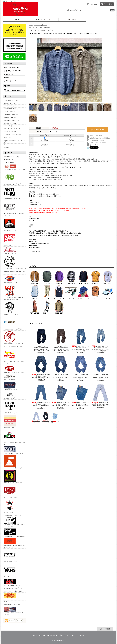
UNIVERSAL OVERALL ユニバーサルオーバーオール (15, 543)
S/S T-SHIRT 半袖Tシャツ (12, 120)
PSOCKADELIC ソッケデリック (13, 477)
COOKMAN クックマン (11, 251)
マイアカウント (94, 4)
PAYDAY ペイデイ (10, 422)
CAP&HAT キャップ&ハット (13, 134)
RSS (12, 621)
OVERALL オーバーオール (12, 129)
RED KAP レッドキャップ (11, 491)
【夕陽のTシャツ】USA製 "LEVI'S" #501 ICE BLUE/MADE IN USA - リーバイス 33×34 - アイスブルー (101, 340)
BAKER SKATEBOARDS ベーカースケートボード (15, 209)
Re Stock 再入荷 (8, 160)
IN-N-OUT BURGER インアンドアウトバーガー (15, 356)
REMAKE (7, 602)
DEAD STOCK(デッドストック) (13, 591)
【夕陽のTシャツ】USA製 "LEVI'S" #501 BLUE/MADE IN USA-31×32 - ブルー (81, 396)
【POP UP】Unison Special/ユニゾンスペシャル (15, 611)
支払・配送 (42, 635)
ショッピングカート (107, 4)
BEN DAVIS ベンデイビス (11, 224)
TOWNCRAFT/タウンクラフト (13, 515)
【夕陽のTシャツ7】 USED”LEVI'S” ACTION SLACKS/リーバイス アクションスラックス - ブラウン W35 (61, 340)
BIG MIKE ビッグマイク (11, 239)
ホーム (17, 19)
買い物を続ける (94, 145)
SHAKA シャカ (10, 506)
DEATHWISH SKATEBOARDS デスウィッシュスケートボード (15, 292)
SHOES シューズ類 (10, 132)
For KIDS (6, 148)
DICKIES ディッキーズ (10, 279)
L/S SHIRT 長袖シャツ (10, 112)
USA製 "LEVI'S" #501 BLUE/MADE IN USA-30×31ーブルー (55, 417)
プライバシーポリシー (71, 635)
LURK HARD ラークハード (12, 407)
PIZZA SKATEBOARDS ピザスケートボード (14, 437)
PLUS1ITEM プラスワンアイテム (13, 605)
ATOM (19, 621)
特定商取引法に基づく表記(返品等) (100, 138)
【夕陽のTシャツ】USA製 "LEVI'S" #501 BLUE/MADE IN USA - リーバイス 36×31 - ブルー (81, 368)
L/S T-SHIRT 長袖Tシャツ (12, 114)
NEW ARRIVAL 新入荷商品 (12, 157)
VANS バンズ (10, 570)
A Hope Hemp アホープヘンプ (12, 178)
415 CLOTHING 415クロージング (13, 582)
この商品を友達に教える (97, 140)
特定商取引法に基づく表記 (55, 635)
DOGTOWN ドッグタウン (11, 308)
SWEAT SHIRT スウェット (12, 106)
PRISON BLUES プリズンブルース (14, 450)
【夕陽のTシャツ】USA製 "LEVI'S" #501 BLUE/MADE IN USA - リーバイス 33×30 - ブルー (101, 368)
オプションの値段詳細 (96, 136)
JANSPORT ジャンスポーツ (12, 386)
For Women (7, 145)
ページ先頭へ (105, 629)
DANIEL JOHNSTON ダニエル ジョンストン (15, 272)
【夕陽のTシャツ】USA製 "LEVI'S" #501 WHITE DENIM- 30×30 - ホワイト (36, 417)
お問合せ (72, 19)
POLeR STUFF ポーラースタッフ (13, 462)
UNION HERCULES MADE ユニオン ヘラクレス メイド (14, 522)
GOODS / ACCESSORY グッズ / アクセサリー (15, 141)
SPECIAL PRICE (10, 596)
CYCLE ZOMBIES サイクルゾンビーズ (15, 262)
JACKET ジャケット (11, 103)
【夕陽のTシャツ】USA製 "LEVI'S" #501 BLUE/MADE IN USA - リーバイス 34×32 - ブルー (81, 340)
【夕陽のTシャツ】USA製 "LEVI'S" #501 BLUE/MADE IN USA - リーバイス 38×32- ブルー (41, 368)
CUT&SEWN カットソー (11, 123)
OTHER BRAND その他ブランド (13, 588)
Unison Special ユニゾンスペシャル (14, 533)
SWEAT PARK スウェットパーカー (14, 109)
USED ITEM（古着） (10, 162)
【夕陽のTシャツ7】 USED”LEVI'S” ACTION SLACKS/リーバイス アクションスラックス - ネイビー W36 (41, 340)
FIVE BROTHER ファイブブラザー (14, 323)
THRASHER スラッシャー (11, 556)
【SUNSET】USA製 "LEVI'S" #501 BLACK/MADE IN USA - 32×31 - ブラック (46, 417)
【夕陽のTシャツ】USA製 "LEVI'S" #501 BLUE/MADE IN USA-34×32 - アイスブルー (61, 396)
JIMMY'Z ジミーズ (10, 395)
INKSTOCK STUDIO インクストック (14, 369)
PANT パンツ (8, 126)
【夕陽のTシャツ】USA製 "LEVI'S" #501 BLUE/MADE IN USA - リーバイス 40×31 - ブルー (61, 368)
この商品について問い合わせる (99, 143)
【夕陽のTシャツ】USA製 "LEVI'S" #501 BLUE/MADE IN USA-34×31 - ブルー (41, 396)
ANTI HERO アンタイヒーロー (13, 193)
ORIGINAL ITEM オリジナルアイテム (15, 167)
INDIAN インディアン (10, 377)
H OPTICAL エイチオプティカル (13, 347)
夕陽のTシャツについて (45, 19)
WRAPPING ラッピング (11, 100)
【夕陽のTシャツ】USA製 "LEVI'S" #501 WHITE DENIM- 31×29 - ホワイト (101, 395)
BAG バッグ (8, 137)
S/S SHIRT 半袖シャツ (11, 117)
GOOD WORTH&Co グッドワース (13, 338)
